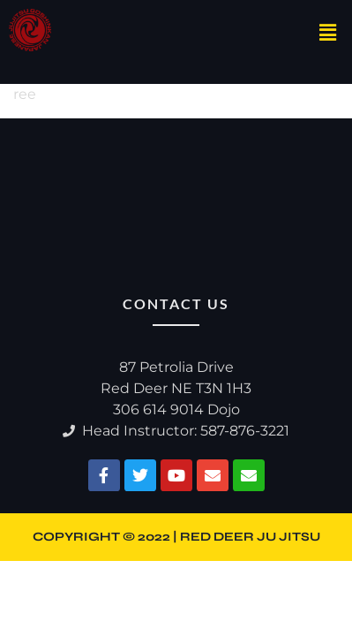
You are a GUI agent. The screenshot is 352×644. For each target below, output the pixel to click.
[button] (328, 34)
